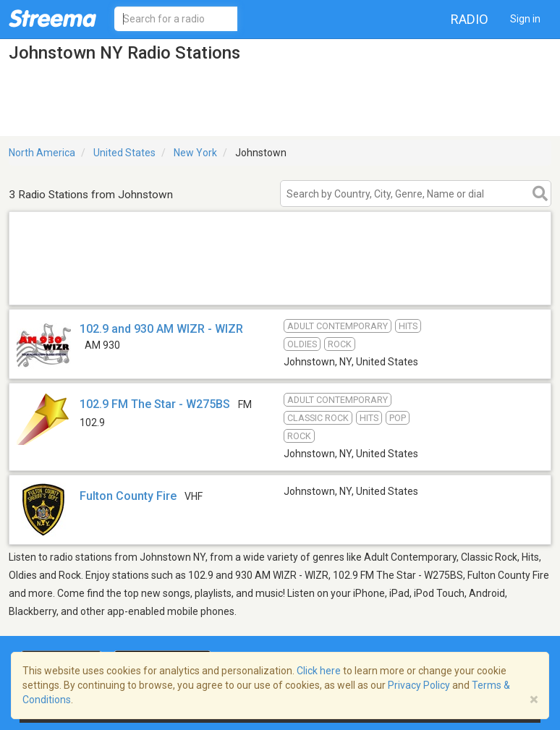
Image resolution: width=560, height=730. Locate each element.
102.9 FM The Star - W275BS (155, 404)
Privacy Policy (419, 685)
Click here (319, 671)
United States (124, 153)
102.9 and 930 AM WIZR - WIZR (161, 329)
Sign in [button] (525, 19)
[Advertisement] (280, 286)
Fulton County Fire (128, 496)
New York (195, 153)
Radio (470, 19)
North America (42, 153)
